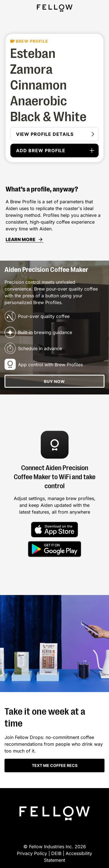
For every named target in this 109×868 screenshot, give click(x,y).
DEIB (57, 853)
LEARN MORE (25, 239)
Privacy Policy (32, 853)
